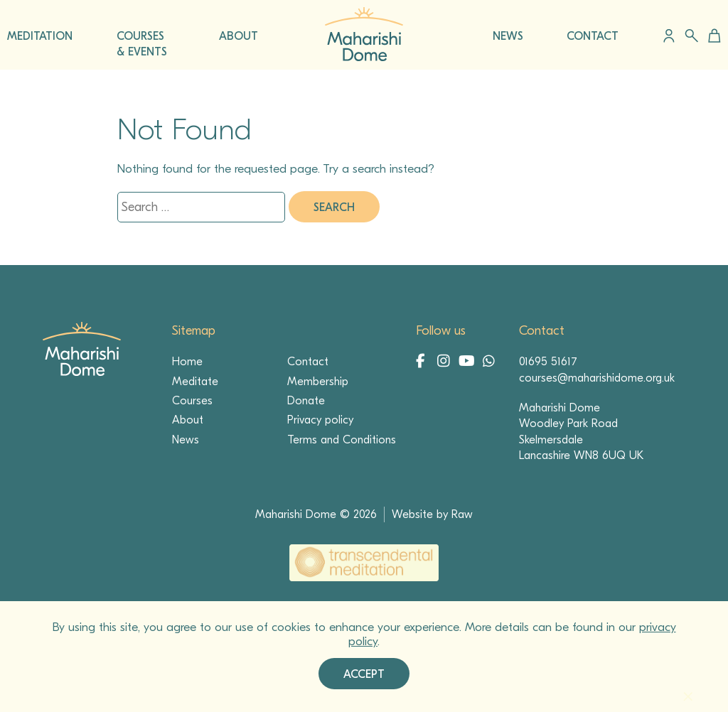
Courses (192, 401)
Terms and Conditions (342, 440)
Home (187, 362)
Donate (306, 401)
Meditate (195, 382)
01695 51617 (548, 362)
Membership (318, 382)
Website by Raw (432, 514)
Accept (364, 674)
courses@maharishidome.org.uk (597, 378)
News (186, 440)
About (188, 420)
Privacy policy (320, 420)
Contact (308, 362)
